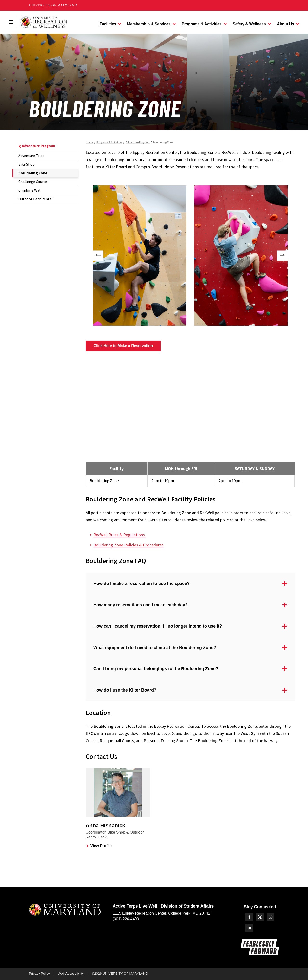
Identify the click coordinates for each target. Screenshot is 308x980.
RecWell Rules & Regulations (120, 535)
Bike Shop (26, 164)
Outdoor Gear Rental (35, 199)
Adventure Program (37, 146)
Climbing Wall (30, 190)
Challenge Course (33, 182)
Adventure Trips (31, 156)
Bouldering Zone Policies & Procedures (128, 545)
